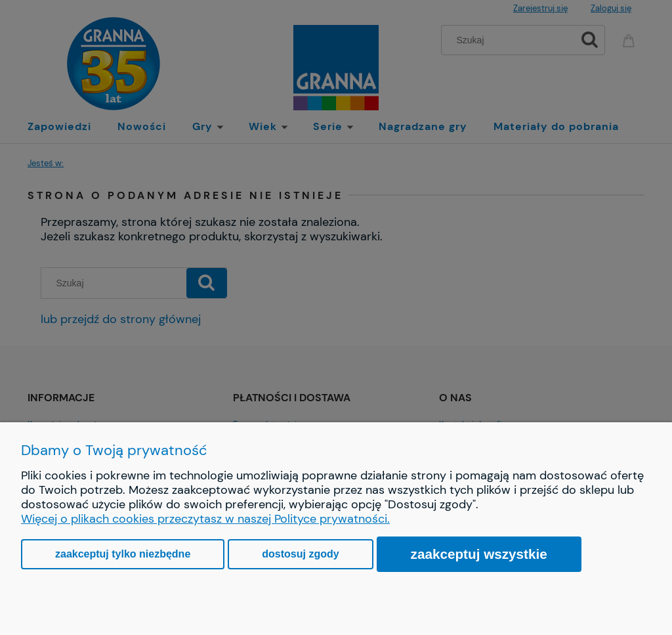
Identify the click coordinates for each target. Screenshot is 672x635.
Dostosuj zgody (300, 554)
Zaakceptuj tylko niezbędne (123, 554)
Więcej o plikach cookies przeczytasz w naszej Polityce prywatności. (205, 519)
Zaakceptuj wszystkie (479, 554)
